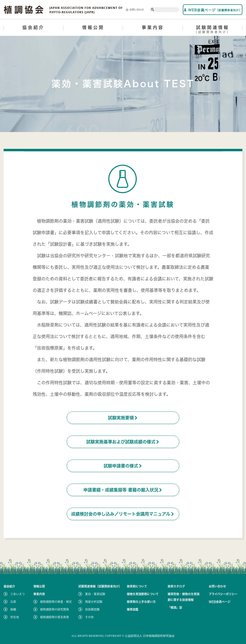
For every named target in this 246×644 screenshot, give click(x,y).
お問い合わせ (135, 10)
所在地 (15, 617)
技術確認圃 (92, 609)
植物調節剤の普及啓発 (55, 617)
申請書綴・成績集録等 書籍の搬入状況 (123, 490)
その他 (89, 617)
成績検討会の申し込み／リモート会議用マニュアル (123, 514)
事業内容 (153, 27)
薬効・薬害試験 (95, 594)
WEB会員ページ (213, 10)
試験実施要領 (123, 418)
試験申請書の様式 (123, 466)
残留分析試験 (94, 602)
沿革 (13, 602)
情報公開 (93, 27)
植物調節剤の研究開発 (55, 609)
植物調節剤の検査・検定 (56, 602)
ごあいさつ (18, 594)
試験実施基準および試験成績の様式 (123, 442)
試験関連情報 (213, 30)
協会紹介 (33, 27)
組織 (13, 609)
